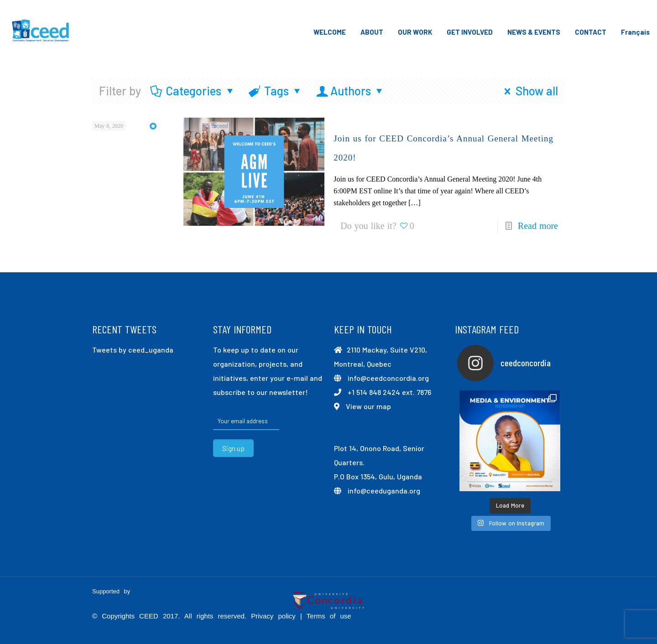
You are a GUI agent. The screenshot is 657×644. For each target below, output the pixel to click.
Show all (529, 91)
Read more (538, 226)
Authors (351, 91)
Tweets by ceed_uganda (133, 350)
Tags (276, 91)
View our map (368, 406)
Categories (193, 91)
